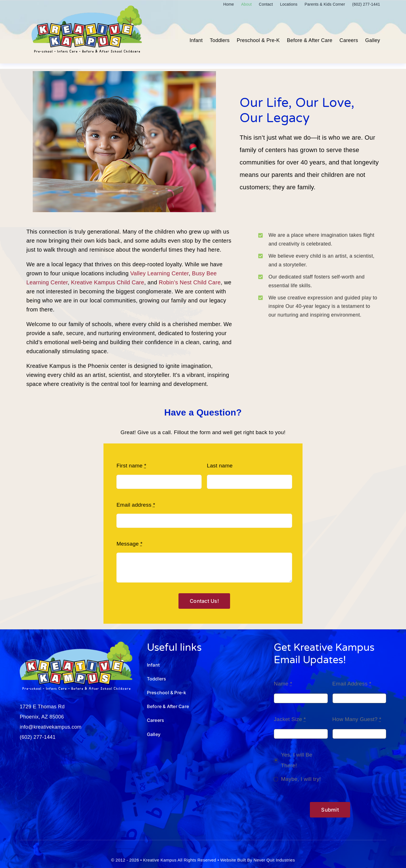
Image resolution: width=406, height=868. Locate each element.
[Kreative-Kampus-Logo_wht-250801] (76, 644)
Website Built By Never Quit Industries (258, 860)
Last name (220, 466)
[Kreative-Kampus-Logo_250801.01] (87, 8)
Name (283, 684)
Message (129, 544)
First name (131, 466)
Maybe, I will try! (301, 779)
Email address (136, 505)
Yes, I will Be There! (297, 760)
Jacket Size (290, 719)
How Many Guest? (357, 719)
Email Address (352, 684)
